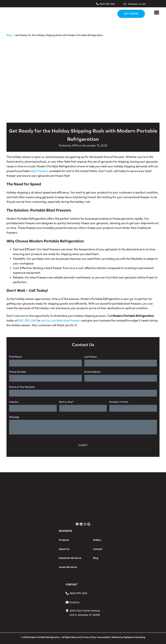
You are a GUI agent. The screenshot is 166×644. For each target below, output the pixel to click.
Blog (9, 35)
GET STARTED (131, 14)
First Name (15, 357)
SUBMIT (83, 445)
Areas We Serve (68, 567)
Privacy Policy (89, 637)
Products (64, 540)
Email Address (92, 372)
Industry (14, 402)
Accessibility (104, 637)
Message (14, 417)
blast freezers (39, 171)
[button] (106, 4)
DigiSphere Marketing (134, 637)
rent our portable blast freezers (61, 320)
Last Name (91, 357)
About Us (64, 549)
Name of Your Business (22, 387)
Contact (98, 549)
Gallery (97, 540)
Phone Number (18, 372)
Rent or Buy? (66, 402)
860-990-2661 (27, 320)
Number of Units (119, 402)
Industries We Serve (70, 558)
